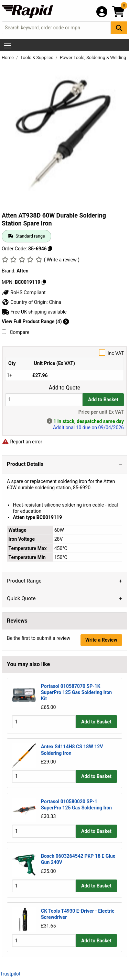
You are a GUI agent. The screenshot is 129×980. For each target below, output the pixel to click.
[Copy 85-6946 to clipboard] (50, 249)
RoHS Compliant (24, 292)
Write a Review (101, 640)
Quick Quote (21, 598)
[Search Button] (119, 28)
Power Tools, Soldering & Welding (94, 57)
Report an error (22, 442)
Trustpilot (10, 974)
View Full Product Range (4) (35, 321)
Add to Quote (64, 388)
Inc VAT (64, 353)
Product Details (25, 464)
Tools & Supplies (37, 57)
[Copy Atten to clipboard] (44, 282)
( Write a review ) (62, 260)
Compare (15, 332)
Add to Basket (103, 400)
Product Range (24, 581)
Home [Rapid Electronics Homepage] (8, 57)
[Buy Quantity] (44, 400)
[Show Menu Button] (8, 46)
